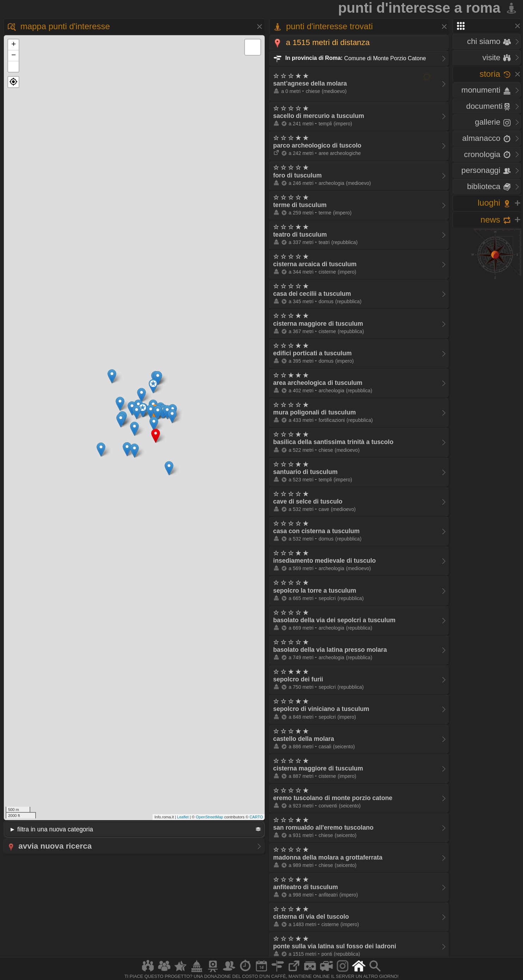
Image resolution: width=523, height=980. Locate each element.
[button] (13, 82)
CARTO (256, 817)
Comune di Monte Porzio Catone (350, 58)
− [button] (14, 56)
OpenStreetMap (209, 817)
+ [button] (14, 45)
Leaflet (183, 817)
